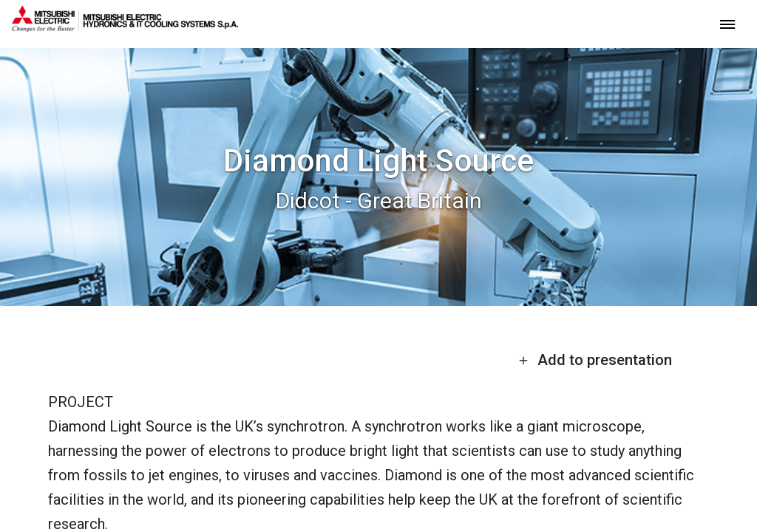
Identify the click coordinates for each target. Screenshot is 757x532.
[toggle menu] (727, 23)
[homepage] (125, 26)
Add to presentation (595, 360)
